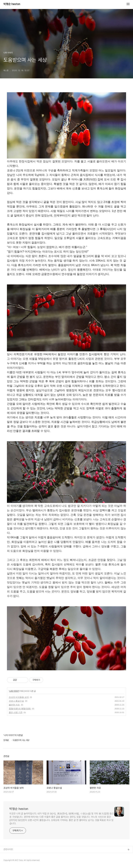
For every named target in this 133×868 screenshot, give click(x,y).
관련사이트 (8, 849)
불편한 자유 (14, 705)
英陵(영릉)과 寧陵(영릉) (20, 709)
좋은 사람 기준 (16, 712)
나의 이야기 (14, 691)
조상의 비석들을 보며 (19, 697)
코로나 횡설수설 (16, 701)
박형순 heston (12, 4)
